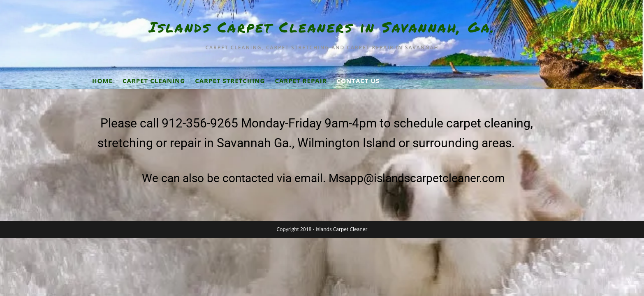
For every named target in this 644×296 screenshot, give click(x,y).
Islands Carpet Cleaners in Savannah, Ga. (322, 27)
